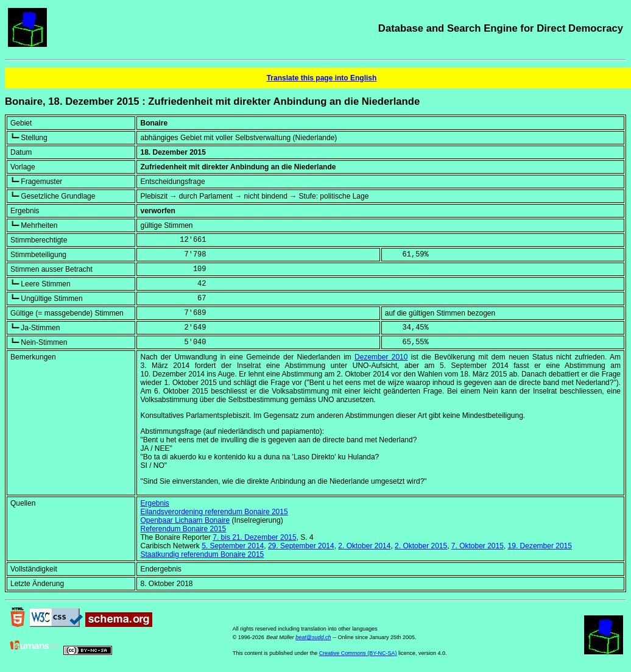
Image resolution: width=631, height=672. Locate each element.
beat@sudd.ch (313, 637)
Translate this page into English (322, 78)
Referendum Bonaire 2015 (183, 529)
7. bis (254, 537)
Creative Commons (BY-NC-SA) (358, 653)
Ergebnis (154, 503)
